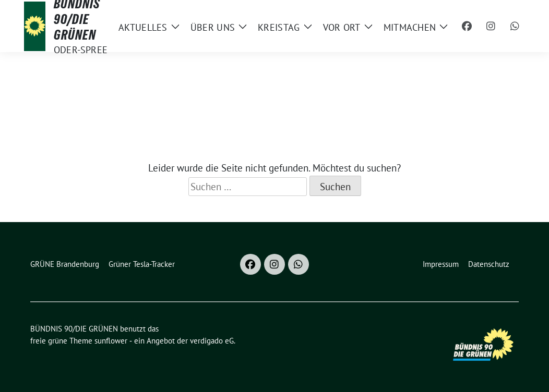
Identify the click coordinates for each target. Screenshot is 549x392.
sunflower (111, 341)
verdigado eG (212, 341)
